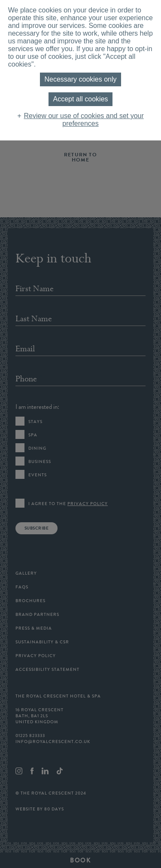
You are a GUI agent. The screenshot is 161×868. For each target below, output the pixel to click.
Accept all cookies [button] (80, 99)
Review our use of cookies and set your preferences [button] (84, 120)
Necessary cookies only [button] (80, 79)
